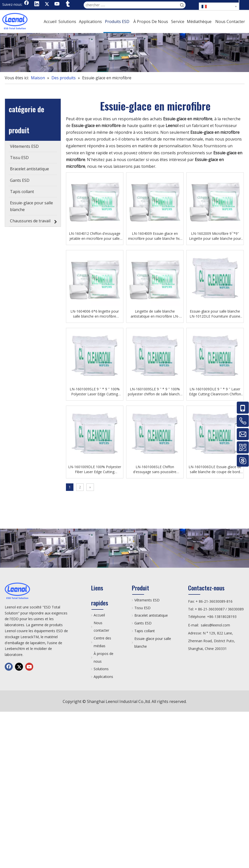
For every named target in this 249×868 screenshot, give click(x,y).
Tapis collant (145, 631)
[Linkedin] (37, 4)
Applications (103, 677)
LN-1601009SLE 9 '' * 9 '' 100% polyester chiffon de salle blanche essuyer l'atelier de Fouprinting (155, 392)
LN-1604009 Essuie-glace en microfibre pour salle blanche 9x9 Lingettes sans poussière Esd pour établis (155, 236)
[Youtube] (57, 4)
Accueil (99, 615)
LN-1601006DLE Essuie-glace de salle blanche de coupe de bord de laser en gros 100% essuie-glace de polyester (215, 469)
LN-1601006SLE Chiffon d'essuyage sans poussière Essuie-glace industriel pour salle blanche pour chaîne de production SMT (155, 469)
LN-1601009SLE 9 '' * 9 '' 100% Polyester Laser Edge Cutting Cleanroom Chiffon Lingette (95, 392)
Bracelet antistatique (151, 615)
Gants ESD (143, 623)
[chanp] (124, 53)
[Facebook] (26, 4)
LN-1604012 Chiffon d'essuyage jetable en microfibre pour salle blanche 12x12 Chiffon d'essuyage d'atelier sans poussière (95, 236)
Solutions (101, 669)
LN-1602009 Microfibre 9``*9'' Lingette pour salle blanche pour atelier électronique (215, 236)
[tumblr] (67, 4)
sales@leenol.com (215, 625)
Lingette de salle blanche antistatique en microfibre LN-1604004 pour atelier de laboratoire (155, 314)
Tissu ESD (142, 608)
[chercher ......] (131, 5)
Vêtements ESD (147, 600)
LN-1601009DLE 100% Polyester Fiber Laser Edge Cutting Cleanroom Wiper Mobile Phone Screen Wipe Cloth (95, 469)
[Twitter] (47, 4)
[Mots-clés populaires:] (182, 5)
